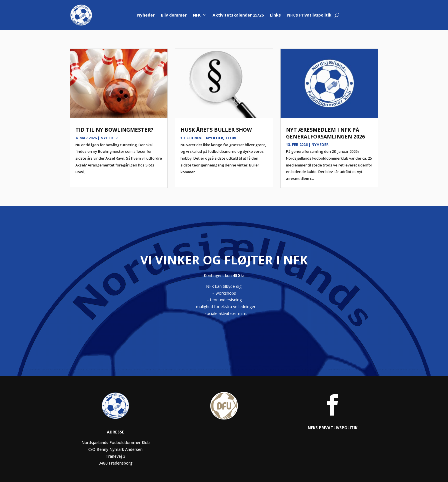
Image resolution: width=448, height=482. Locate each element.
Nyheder (146, 15)
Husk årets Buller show (216, 130)
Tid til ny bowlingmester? (114, 130)
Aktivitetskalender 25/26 (238, 15)
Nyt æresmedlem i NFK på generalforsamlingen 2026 (325, 133)
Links (275, 15)
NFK (197, 15)
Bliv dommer (174, 15)
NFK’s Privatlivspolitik (309, 15)
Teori (231, 138)
